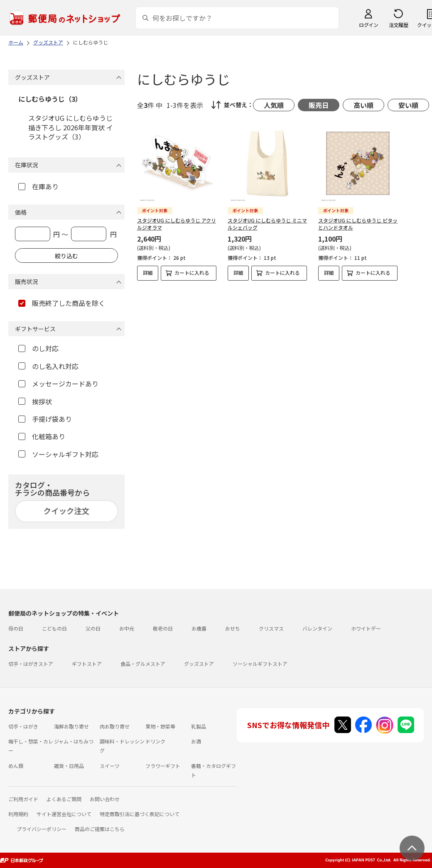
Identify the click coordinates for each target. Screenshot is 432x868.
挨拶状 (35, 401)
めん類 (16, 766)
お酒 (196, 741)
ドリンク (155, 741)
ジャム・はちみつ (74, 741)
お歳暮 (199, 628)
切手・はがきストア (31, 664)
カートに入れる (192, 273)
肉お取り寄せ (115, 726)
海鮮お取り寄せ (71, 726)
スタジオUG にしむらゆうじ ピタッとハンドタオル (358, 224)
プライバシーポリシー (42, 829)
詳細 (148, 273)
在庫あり (38, 186)
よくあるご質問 (64, 799)
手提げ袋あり (45, 419)
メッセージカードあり (58, 384)
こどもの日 (54, 628)
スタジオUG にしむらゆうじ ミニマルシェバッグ (267, 224)
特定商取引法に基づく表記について (140, 814)
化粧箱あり (42, 436)
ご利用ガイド (23, 799)
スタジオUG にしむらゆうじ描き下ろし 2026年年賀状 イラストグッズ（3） (71, 127)
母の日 (16, 628)
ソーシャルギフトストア (260, 664)
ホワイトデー (366, 628)
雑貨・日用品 (69, 766)
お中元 (127, 628)
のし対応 (38, 348)
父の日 (93, 628)
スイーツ (110, 766)
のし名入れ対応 (48, 366)
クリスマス (271, 628)
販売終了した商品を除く (62, 303)
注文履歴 (398, 25)
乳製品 (199, 726)
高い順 (363, 105)
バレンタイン (317, 628)
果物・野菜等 (160, 726)
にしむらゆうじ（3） (50, 99)
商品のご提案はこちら (100, 829)
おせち (233, 628)
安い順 (408, 105)
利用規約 (18, 814)
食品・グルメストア (143, 664)
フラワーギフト (163, 766)
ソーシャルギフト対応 (58, 454)
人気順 (274, 105)
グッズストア (199, 664)
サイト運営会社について (64, 814)
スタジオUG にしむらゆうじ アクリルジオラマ (177, 224)
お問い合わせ (105, 799)
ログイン (368, 25)
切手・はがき (23, 726)
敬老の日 (163, 628)
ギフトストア (87, 664)
